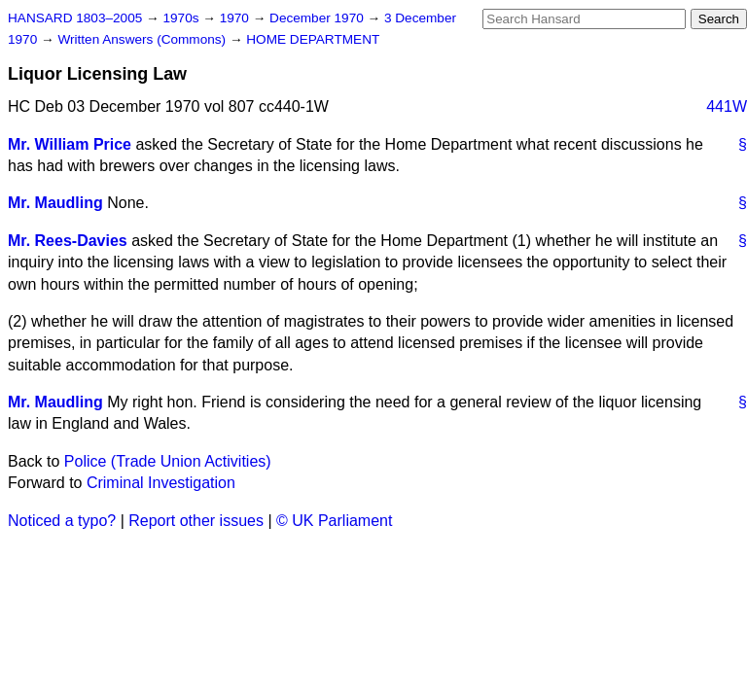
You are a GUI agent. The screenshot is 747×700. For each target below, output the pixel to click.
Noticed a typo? (62, 521)
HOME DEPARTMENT (313, 39)
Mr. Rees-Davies (68, 241)
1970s (182, 18)
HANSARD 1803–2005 (75, 18)
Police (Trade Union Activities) (168, 461)
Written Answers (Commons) (143, 39)
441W (727, 106)
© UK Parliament (334, 521)
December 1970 (319, 18)
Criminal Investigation (161, 483)
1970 (236, 18)
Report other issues (196, 521)
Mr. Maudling (55, 203)
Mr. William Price (70, 144)
